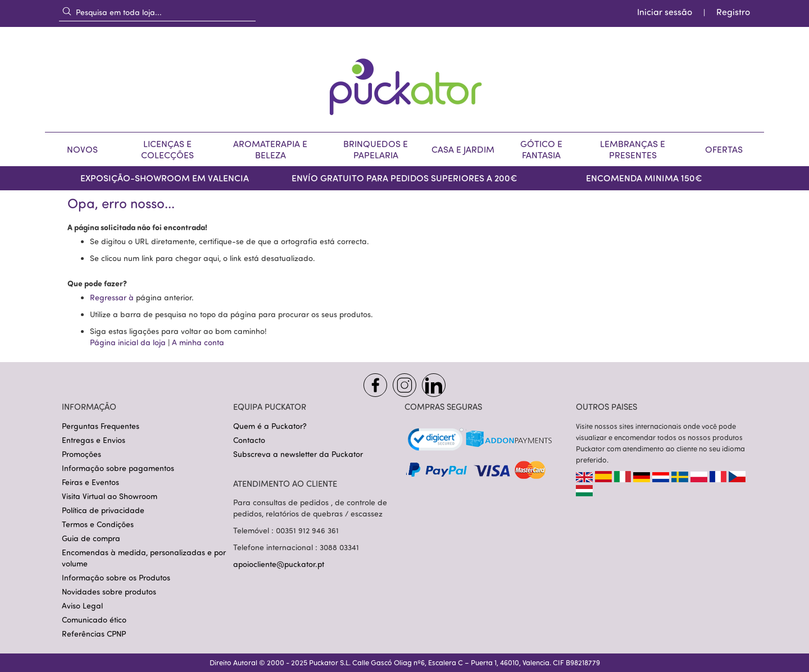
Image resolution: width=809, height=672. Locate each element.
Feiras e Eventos (90, 482)
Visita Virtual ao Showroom (110, 496)
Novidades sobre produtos (109, 591)
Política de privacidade (103, 510)
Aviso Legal (82, 605)
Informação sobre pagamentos (118, 468)
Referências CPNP (94, 634)
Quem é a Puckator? (270, 426)
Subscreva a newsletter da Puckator (298, 454)
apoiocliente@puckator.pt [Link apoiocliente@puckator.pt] (279, 564)
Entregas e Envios (94, 440)
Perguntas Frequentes (101, 426)
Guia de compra (91, 538)
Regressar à (113, 297)
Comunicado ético (94, 620)
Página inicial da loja (128, 342)
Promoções (81, 454)
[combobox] (157, 12)
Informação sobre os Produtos (116, 577)
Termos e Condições (98, 524)
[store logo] (404, 79)
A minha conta (198, 342)
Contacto (249, 440)
